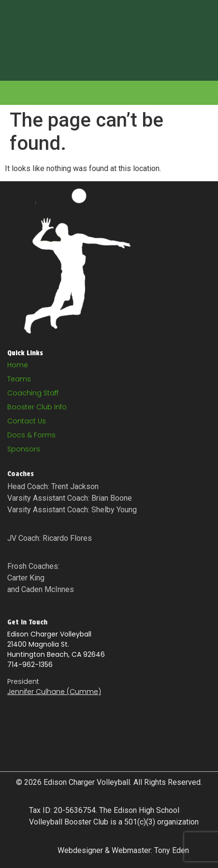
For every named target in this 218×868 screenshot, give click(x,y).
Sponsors (24, 449)
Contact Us (27, 421)
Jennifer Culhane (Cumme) (54, 692)
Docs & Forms (31, 435)
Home (18, 365)
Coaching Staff (33, 393)
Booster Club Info (37, 407)
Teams (19, 379)
